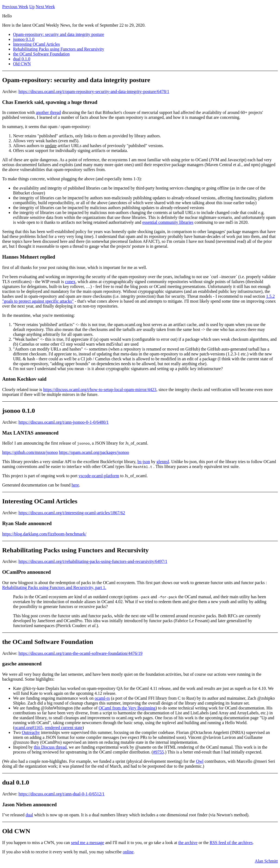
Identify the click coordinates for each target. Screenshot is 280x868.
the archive (188, 843)
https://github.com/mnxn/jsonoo (30, 452)
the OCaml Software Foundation (41, 54)
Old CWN (22, 64)
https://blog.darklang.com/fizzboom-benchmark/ (44, 534)
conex (70, 282)
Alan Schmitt (266, 861)
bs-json (144, 462)
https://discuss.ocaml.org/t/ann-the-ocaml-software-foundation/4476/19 (81, 653)
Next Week (45, 7)
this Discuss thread (50, 747)
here (75, 485)
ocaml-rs (102, 698)
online (128, 852)
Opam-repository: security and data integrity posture (59, 34)
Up (32, 7)
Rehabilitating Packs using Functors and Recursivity (59, 49)
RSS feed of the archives (231, 843)
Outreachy (31, 732)
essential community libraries (168, 222)
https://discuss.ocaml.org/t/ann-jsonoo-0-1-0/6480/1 (64, 422)
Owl (200, 761)
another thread (48, 112)
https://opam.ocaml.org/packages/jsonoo (94, 452)
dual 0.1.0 (22, 59)
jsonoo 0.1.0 (24, 39)
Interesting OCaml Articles (36, 44)
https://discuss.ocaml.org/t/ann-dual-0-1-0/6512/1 (62, 794)
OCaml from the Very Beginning (127, 708)
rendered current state (64, 728)
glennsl (163, 462)
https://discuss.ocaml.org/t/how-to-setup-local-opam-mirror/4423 (100, 390)
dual (29, 815)
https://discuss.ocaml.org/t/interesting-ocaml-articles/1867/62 (72, 513)
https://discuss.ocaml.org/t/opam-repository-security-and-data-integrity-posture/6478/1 (94, 92)
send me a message (87, 843)
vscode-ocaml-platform (99, 476)
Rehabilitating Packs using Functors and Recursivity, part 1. (54, 588)
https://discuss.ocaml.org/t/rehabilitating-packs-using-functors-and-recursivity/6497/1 (93, 561)
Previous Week (15, 7)
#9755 (158, 752)
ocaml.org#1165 (29, 728)
